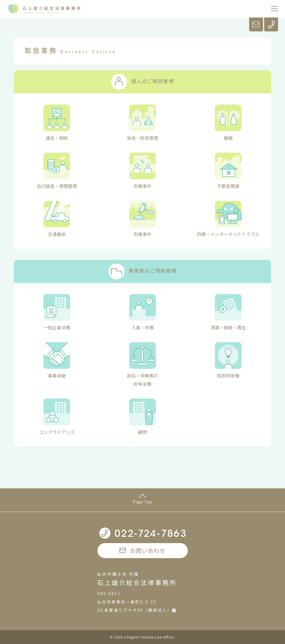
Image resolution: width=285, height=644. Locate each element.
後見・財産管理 (142, 123)
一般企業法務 (57, 312)
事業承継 (57, 360)
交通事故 (57, 219)
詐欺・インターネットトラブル (228, 219)
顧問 (142, 417)
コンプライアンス (57, 417)
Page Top (143, 499)
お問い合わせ (142, 550)
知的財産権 (228, 360)
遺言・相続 (57, 123)
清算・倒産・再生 (228, 312)
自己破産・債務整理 (57, 171)
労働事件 (142, 171)
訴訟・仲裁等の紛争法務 (142, 365)
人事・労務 (142, 312)
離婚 (228, 123)
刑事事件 (142, 219)
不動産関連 (228, 171)
